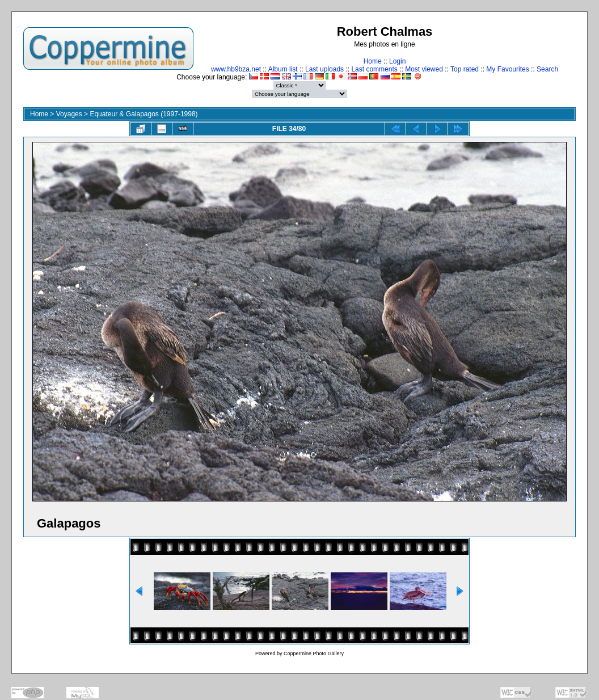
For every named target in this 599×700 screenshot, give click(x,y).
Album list (283, 69)
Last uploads (324, 69)
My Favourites (507, 69)
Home (373, 61)
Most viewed (424, 69)
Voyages (69, 114)
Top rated (465, 69)
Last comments (374, 69)
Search (547, 69)
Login (397, 61)
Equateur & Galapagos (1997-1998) (144, 114)
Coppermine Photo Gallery (314, 653)
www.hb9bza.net (236, 69)
